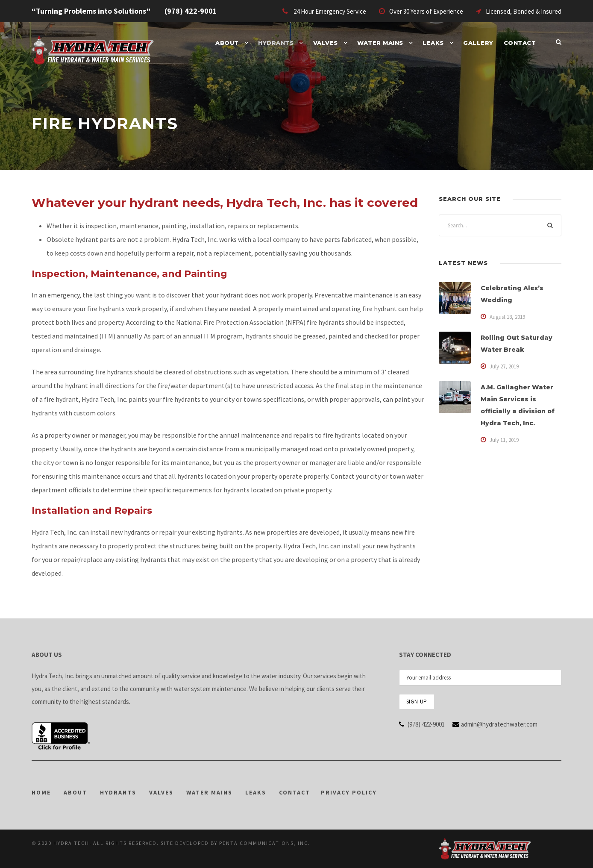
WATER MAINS (209, 792)
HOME (41, 792)
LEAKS (256, 792)
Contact (520, 43)
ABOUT (75, 792)
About (227, 43)
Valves (326, 43)
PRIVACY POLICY (349, 792)
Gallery (478, 43)
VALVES (161, 792)
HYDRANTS (118, 792)
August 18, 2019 (507, 317)
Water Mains (380, 43)
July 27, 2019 (504, 366)
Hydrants (276, 43)
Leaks (433, 43)
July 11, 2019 (504, 440)
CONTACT (295, 792)
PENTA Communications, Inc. (265, 843)
